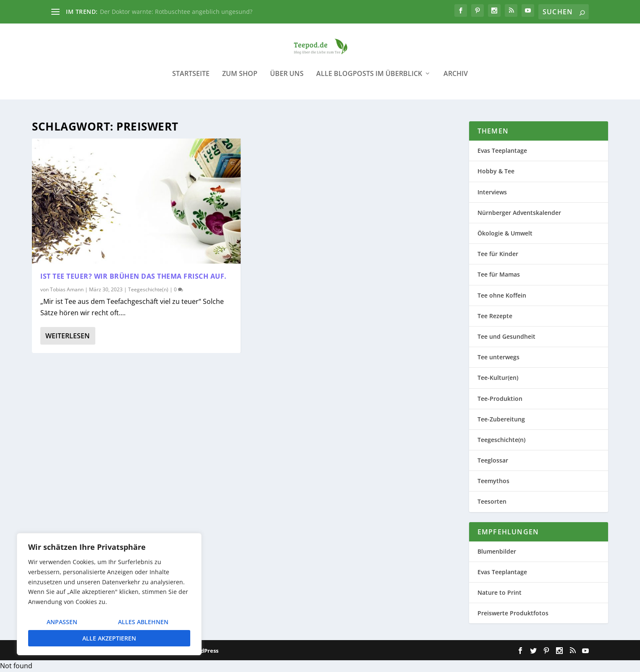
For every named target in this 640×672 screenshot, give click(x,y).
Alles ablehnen (143, 622)
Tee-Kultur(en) (498, 378)
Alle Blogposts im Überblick (369, 80)
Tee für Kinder (498, 254)
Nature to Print (500, 593)
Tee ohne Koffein (502, 295)
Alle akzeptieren (109, 638)
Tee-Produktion (500, 399)
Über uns (287, 80)
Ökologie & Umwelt (505, 234)
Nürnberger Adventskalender (519, 213)
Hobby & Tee (496, 171)
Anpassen (62, 622)
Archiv (456, 80)
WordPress (204, 651)
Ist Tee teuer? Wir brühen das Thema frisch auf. (134, 277)
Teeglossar (493, 461)
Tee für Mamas (499, 275)
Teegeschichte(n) (148, 289)
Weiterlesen (68, 336)
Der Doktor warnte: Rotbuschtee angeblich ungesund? (176, 12)
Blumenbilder (497, 551)
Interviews (492, 192)
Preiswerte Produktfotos (513, 613)
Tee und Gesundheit (506, 337)
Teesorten (492, 502)
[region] (109, 594)
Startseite (191, 80)
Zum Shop (240, 80)
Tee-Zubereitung (501, 419)
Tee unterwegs (498, 357)
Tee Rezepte (495, 316)
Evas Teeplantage (502, 151)
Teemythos (493, 481)
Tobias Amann (67, 289)
